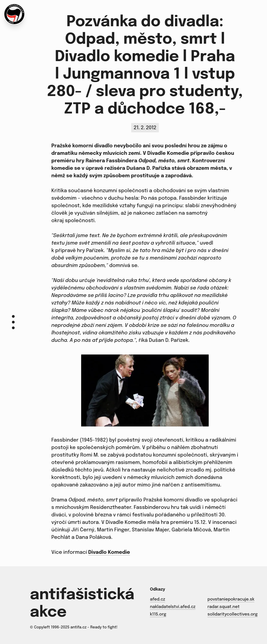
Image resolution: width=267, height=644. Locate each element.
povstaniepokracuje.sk (231, 599)
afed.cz (157, 599)
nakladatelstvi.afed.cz (173, 607)
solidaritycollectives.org (232, 614)
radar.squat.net (224, 607)
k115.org (158, 614)
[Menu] (13, 322)
